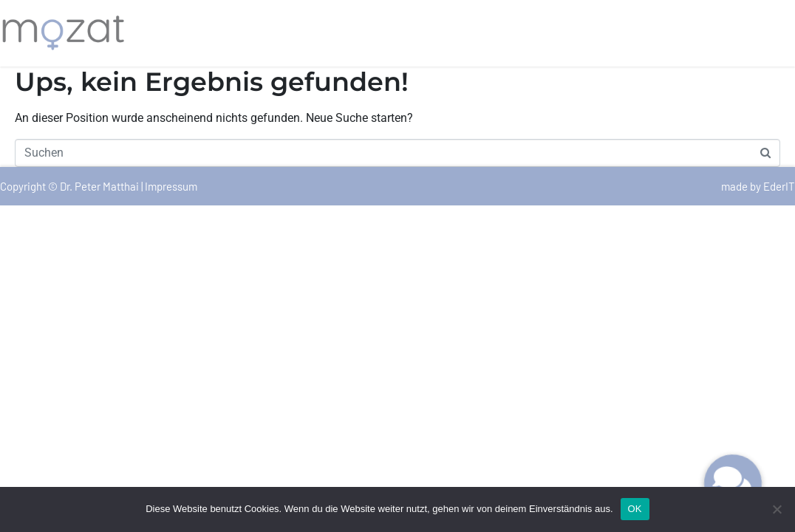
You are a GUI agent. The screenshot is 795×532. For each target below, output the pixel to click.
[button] (733, 483)
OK (635, 509)
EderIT (779, 186)
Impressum (171, 186)
